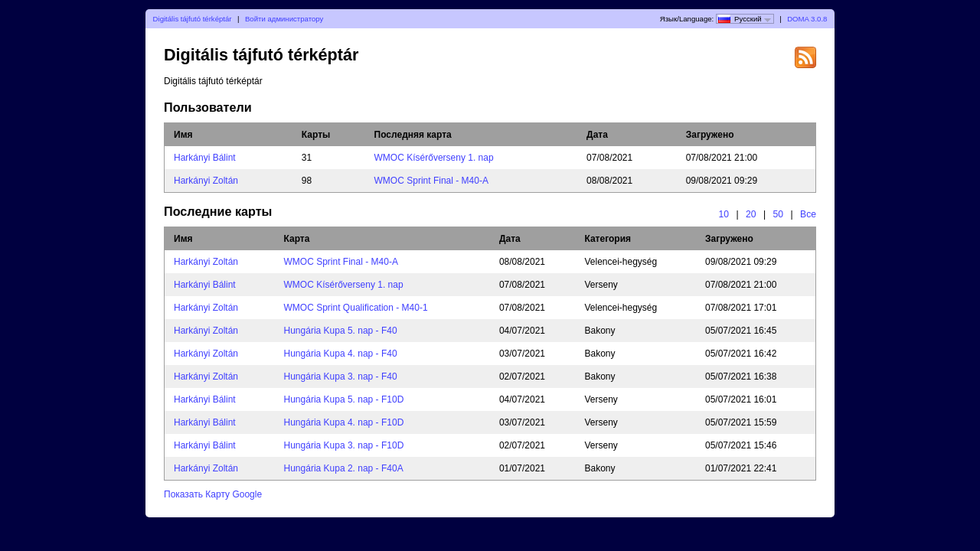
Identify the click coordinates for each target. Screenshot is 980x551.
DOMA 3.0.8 (807, 19)
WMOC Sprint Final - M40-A (431, 181)
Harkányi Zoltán (206, 181)
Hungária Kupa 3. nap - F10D (344, 445)
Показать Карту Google (213, 494)
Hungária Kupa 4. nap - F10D (344, 422)
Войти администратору (284, 19)
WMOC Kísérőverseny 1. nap (434, 158)
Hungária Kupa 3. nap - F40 (341, 377)
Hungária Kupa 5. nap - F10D (344, 399)
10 (724, 214)
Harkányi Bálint (205, 158)
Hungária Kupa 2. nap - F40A (344, 468)
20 (751, 214)
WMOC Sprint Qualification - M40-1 (356, 308)
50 (779, 214)
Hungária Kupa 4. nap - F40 (341, 354)
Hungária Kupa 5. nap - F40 (341, 331)
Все (808, 214)
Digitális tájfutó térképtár (193, 19)
